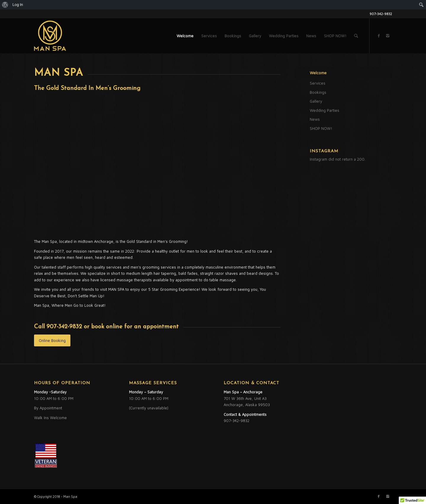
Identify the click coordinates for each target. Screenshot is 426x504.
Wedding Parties (325, 110)
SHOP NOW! (321, 128)
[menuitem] (5, 5)
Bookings (318, 92)
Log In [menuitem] (18, 5)
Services (318, 83)
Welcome (318, 73)
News (315, 119)
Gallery (316, 101)
